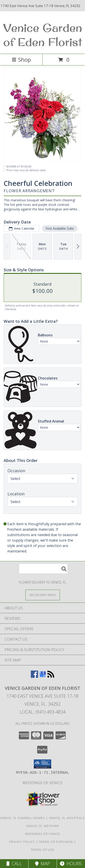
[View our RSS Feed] (51, 676)
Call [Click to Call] (14, 864)
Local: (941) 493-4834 (43, 712)
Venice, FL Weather (42, 826)
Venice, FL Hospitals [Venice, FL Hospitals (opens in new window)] (67, 818)
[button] (42, 764)
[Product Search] (43, 569)
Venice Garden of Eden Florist (42, 35)
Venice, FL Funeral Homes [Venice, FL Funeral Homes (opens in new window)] (22, 818)
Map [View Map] (43, 864)
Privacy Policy (22, 842)
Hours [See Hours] (71, 864)
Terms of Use (43, 850)
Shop (21, 60)
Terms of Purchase (56, 842)
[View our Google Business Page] (43, 676)
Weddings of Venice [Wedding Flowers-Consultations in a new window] (42, 783)
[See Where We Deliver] (43, 595)
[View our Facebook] (34, 676)
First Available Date (60, 228)
